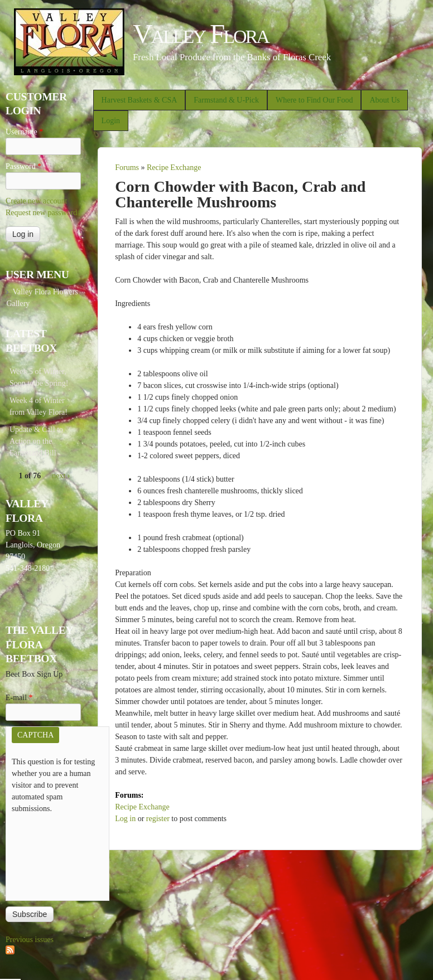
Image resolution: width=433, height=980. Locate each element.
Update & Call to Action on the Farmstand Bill (36, 441)
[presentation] (57, 855)
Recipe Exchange (174, 168)
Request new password (41, 213)
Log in (125, 819)
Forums (127, 168)
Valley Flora (201, 34)
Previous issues (30, 940)
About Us (384, 100)
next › (61, 476)
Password (23, 166)
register (158, 819)
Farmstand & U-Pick (226, 100)
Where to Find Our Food (314, 100)
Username (24, 132)
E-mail (19, 698)
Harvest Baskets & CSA (139, 100)
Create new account (36, 201)
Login (111, 121)
